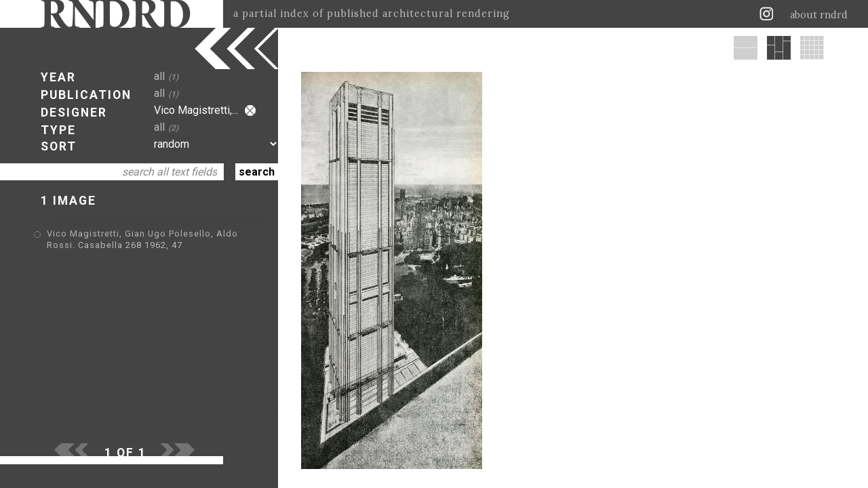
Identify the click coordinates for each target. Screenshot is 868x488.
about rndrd (819, 15)
